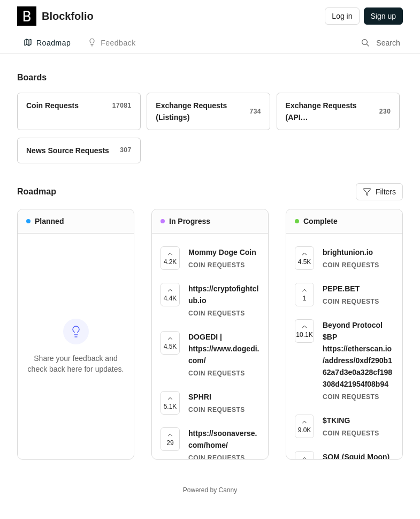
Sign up (383, 16)
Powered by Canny (210, 490)
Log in (342, 16)
